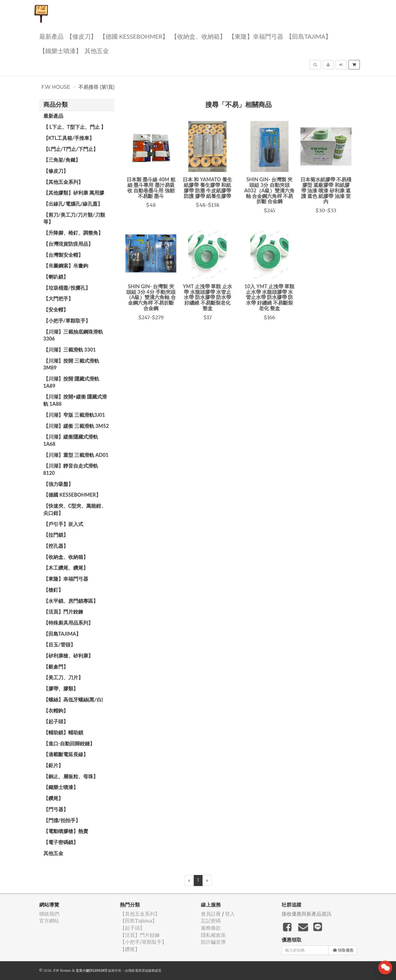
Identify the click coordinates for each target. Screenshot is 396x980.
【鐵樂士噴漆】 (61, 50)
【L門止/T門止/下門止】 (71, 149)
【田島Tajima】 (309, 36)
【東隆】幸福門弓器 (256, 36)
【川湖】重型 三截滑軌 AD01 (76, 455)
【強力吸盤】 (58, 484)
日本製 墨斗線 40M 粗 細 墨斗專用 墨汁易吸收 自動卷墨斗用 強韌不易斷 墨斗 (151, 188)
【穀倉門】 (56, 667)
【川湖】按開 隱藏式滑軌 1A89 (71, 382)
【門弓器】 (56, 809)
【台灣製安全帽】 (63, 255)
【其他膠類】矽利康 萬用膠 (74, 193)
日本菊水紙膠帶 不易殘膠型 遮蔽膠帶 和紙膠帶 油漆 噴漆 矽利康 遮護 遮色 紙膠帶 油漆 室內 (326, 190)
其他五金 (97, 50)
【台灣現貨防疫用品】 (68, 244)
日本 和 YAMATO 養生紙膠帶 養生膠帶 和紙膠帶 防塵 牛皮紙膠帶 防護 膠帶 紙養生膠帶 (207, 188)
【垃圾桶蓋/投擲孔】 (67, 288)
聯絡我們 (49, 914)
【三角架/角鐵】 (62, 160)
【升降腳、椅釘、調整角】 (73, 233)
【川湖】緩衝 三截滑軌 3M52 (76, 426)
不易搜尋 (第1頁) (97, 87)
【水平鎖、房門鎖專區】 (71, 601)
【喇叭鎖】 (56, 277)
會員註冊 (211, 914)
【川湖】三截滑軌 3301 (70, 350)
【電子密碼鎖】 (61, 842)
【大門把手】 (58, 298)
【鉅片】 (53, 765)
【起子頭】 (56, 721)
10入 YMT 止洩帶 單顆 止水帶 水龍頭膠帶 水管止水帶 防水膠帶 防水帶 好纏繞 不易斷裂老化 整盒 (269, 297)
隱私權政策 (213, 935)
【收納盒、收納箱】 (198, 36)
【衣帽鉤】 (56, 711)
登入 (230, 914)
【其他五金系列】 (63, 182)
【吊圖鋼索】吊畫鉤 (66, 266)
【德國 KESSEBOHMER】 (134, 36)
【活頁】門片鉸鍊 (63, 612)
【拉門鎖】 (56, 535)
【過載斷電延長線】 (66, 754)
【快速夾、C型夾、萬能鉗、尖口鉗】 (75, 509)
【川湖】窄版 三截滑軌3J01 (74, 415)
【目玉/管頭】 (59, 644)
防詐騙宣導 (213, 942)
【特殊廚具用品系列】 (68, 623)
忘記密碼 (211, 921)
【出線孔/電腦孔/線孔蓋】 (73, 204)
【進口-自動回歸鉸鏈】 (69, 743)
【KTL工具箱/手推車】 (69, 138)
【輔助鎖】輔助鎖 (63, 732)
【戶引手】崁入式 (63, 524)
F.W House (56, 87)
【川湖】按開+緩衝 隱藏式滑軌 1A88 (75, 400)
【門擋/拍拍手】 (62, 820)
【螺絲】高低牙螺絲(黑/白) (73, 699)
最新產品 (51, 36)
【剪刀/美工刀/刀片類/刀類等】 (74, 218)
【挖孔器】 (56, 546)
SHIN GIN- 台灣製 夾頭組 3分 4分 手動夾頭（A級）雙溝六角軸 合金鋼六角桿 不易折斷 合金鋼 (151, 297)
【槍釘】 (53, 590)
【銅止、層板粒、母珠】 (71, 776)
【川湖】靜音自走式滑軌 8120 (71, 469)
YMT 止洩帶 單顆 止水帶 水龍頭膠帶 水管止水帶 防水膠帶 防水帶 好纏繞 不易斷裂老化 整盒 (208, 297)
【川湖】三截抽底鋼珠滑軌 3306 (73, 335)
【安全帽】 (56, 310)
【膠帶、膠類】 (61, 688)
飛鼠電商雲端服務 (141, 970)
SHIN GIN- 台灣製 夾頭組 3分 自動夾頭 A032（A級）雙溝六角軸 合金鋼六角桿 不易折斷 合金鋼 (269, 190)
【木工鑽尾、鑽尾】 (66, 568)
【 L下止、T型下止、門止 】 (75, 127)
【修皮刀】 (82, 36)
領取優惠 (343, 950)
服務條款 (211, 928)
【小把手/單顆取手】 (67, 321)
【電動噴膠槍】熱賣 (66, 831)
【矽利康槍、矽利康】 (68, 656)
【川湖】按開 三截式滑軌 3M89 (71, 364)
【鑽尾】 (53, 798)
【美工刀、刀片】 (63, 677)
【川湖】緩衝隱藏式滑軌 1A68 (71, 440)
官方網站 (49, 921)
